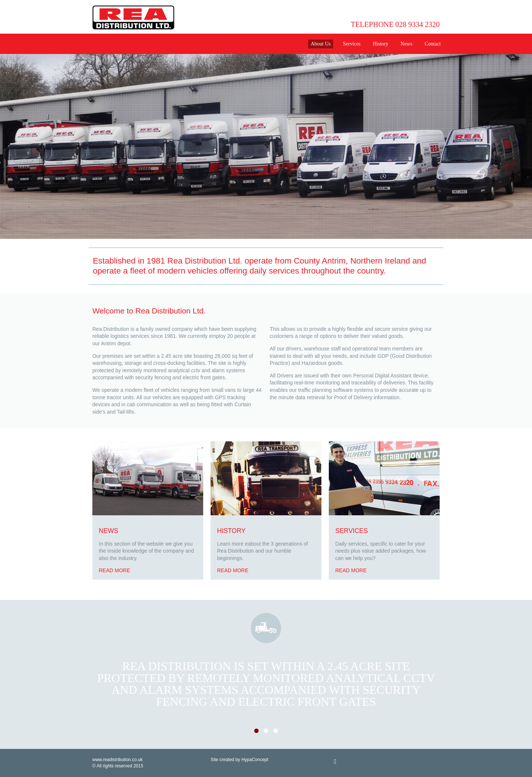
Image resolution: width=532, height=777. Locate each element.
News (406, 44)
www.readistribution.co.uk (117, 760)
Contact (433, 44)
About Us (321, 44)
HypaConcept (255, 760)
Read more (115, 570)
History (381, 44)
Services (352, 44)
